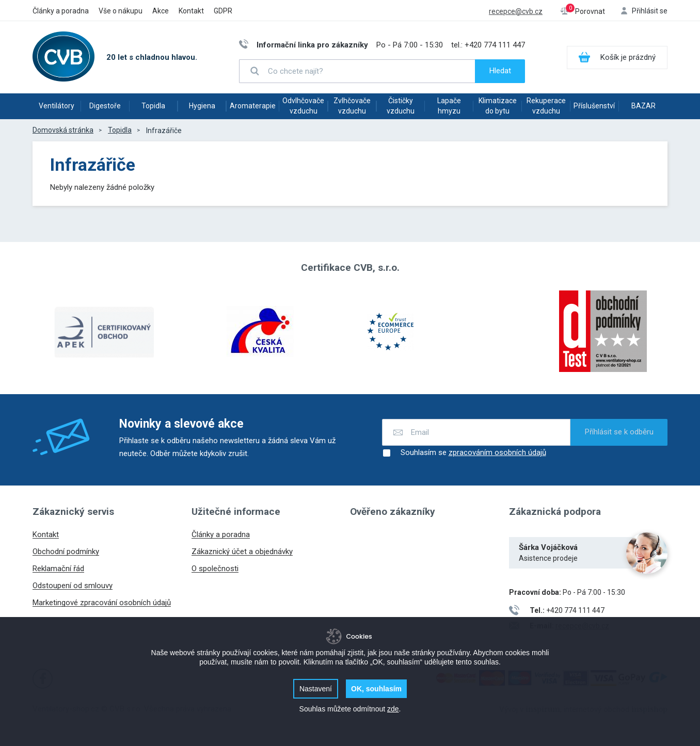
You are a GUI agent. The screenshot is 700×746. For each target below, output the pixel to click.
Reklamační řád (58, 569)
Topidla (153, 106)
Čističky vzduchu (401, 106)
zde (393, 709)
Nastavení (316, 689)
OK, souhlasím (376, 689)
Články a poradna (61, 11)
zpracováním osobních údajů (497, 453)
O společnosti (215, 569)
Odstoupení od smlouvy (73, 586)
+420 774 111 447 (495, 45)
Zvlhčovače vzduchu (352, 106)
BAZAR (643, 106)
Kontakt (191, 11)
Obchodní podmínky (66, 552)
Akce (161, 11)
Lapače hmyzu (449, 106)
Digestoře (105, 106)
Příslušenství (594, 106)
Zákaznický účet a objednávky (242, 552)
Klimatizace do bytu (498, 106)
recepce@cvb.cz (516, 11)
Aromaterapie (253, 106)
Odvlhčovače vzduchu (303, 106)
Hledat (500, 71)
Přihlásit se (650, 11)
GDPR (223, 11)
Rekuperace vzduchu (546, 106)
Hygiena (202, 106)
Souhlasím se (464, 453)
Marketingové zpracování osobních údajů (102, 603)
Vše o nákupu (121, 11)
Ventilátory (57, 106)
